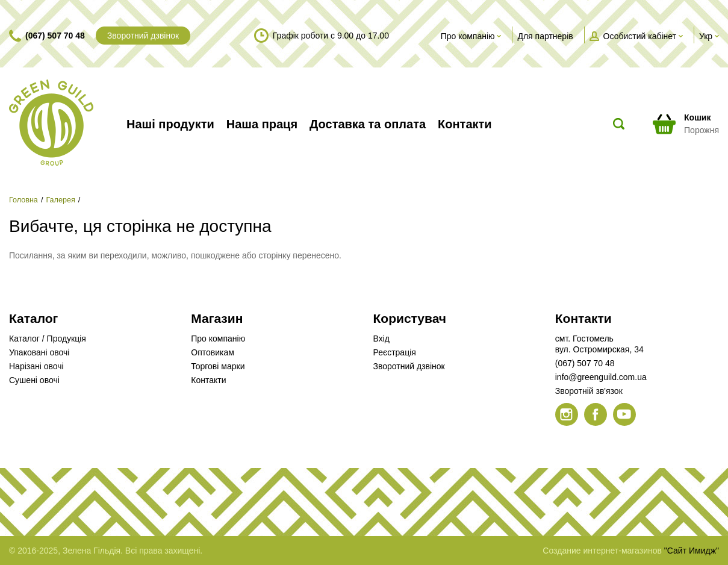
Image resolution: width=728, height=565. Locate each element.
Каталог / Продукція (48, 339)
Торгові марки (218, 366)
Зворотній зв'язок (589, 391)
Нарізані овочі (36, 366)
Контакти (208, 380)
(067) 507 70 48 (55, 36)
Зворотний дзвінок (143, 36)
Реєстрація (395, 352)
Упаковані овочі (39, 352)
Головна (23, 200)
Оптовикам (213, 352)
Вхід (381, 339)
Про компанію (218, 339)
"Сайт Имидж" (692, 551)
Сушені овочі (34, 380)
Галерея (60, 200)
